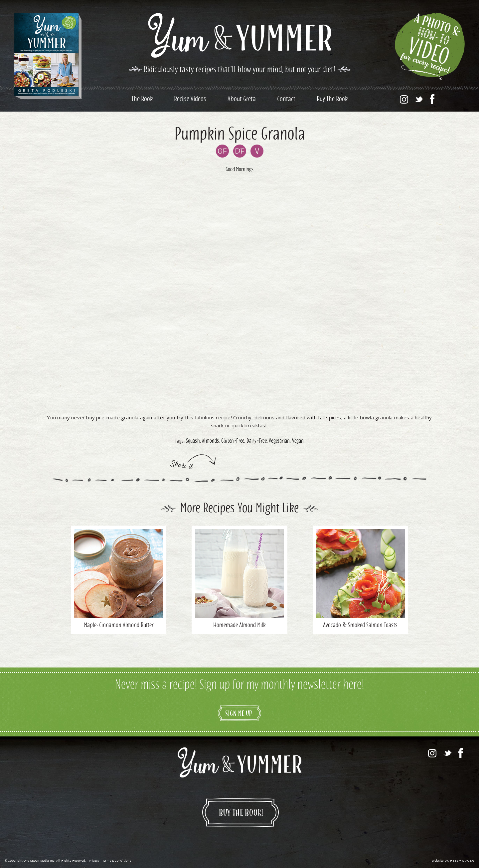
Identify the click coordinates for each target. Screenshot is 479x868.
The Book (142, 100)
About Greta (242, 100)
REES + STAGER (462, 861)
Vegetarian (279, 441)
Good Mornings (239, 170)
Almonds (210, 441)
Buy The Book (332, 100)
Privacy (94, 861)
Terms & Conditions (117, 861)
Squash (193, 441)
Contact (286, 100)
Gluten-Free (233, 441)
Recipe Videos (190, 100)
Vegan (298, 441)
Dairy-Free (257, 441)
